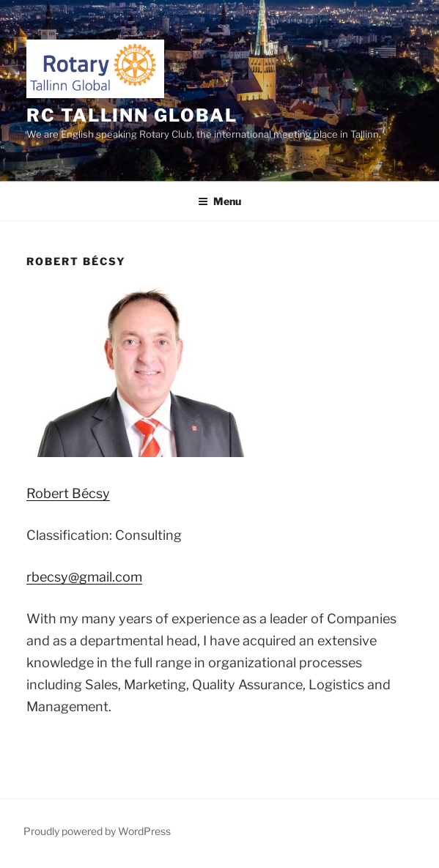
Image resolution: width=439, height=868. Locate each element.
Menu (219, 201)
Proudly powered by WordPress (97, 831)
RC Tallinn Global (132, 115)
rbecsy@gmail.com (84, 577)
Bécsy (68, 493)
